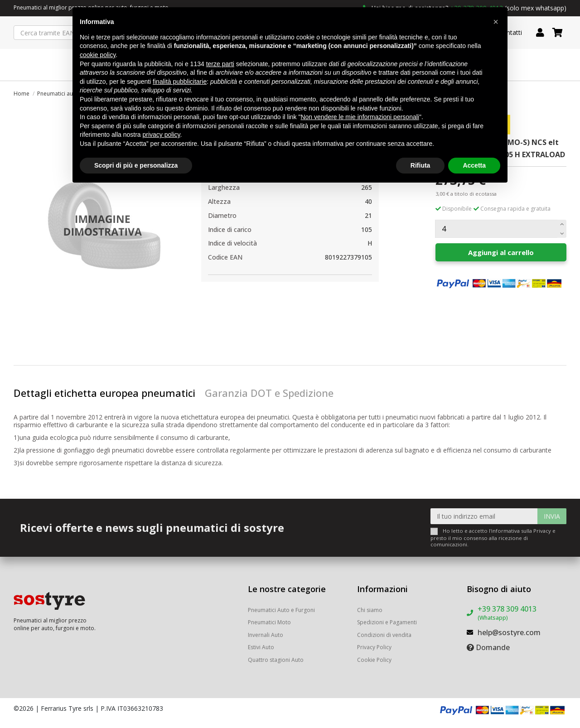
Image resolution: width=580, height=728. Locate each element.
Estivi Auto (261, 647)
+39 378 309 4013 (507, 613)
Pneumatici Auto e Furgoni (281, 610)
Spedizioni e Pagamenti (387, 622)
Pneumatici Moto (269, 622)
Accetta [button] (474, 165)
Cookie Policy (374, 660)
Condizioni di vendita (384, 635)
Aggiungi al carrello (501, 252)
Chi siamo (370, 610)
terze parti (220, 64)
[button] (496, 22)
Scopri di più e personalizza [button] (136, 165)
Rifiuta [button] (420, 165)
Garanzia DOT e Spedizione (269, 393)
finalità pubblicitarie (180, 82)
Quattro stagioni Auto (276, 660)
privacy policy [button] (162, 135)
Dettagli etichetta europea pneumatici (104, 393)
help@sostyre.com (509, 632)
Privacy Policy (374, 647)
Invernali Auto (266, 635)
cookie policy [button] (98, 55)
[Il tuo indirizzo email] (484, 516)
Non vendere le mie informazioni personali (360, 117)
